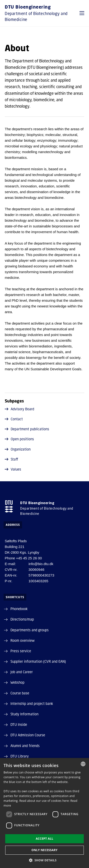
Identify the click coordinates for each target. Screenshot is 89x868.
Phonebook (19, 609)
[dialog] (44, 813)
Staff (11, 459)
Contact (14, 419)
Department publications (27, 429)
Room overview (23, 640)
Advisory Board (19, 409)
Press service (21, 651)
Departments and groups (30, 630)
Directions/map (22, 619)
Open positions (19, 439)
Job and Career (22, 672)
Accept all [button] (45, 839)
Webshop (17, 682)
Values (13, 469)
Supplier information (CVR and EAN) (38, 661)
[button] (82, 13)
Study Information (24, 714)
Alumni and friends (25, 746)
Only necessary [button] (44, 850)
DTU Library (20, 756)
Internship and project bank (32, 703)
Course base (20, 693)
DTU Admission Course (28, 735)
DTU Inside (19, 724)
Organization (18, 449)
